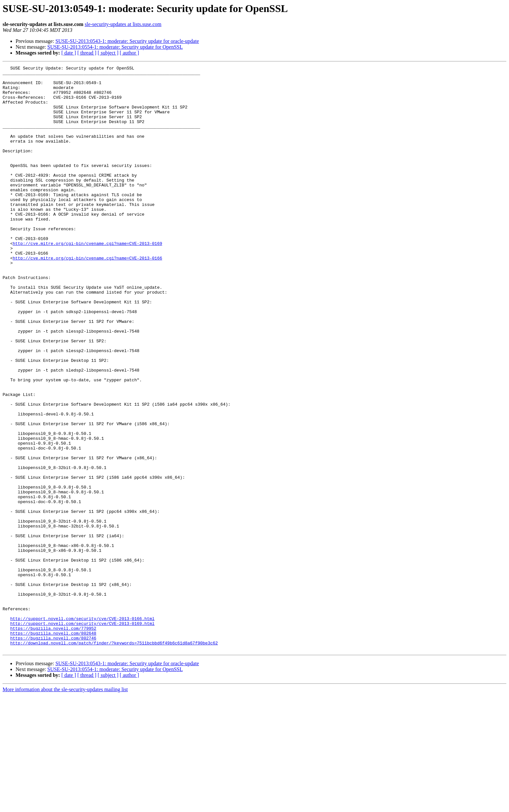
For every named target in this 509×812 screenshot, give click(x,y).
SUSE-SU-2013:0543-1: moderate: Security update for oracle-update (127, 41)
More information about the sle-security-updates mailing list (65, 806)
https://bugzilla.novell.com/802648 (53, 747)
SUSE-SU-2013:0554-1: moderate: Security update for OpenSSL (115, 47)
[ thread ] (87, 53)
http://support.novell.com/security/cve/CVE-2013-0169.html (82, 735)
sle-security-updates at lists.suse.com (123, 24)
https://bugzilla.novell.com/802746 (53, 753)
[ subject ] (108, 53)
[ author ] (130, 53)
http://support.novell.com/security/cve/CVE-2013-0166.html (82, 730)
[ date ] (69, 53)
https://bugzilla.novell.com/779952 (53, 741)
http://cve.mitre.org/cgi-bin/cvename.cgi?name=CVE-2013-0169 (87, 279)
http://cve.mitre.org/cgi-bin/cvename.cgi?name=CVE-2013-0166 (87, 297)
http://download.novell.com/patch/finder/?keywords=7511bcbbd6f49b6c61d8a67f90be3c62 (114, 759)
